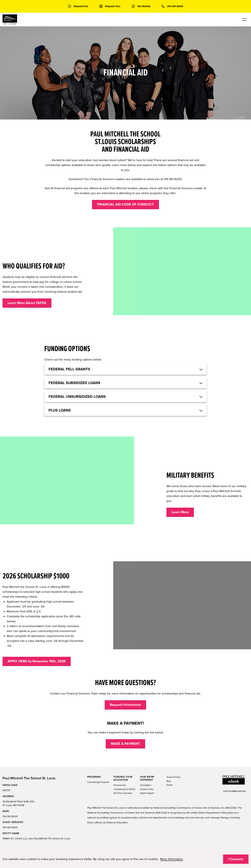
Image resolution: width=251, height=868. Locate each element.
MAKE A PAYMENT (125, 744)
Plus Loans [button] (60, 410)
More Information (172, 859)
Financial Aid (120, 785)
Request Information (125, 705)
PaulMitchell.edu (237, 791)
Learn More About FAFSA (27, 303)
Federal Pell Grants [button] (69, 369)
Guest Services (173, 777)
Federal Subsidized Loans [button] (74, 383)
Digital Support (147, 793)
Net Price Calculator (123, 793)
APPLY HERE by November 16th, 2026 (37, 661)
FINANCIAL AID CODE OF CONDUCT (125, 204)
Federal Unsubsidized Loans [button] (77, 397)
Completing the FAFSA (124, 789)
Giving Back (146, 785)
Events (170, 785)
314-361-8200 (10, 816)
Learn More (180, 512)
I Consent (236, 859)
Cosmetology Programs (98, 782)
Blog (169, 781)
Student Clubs (147, 789)
